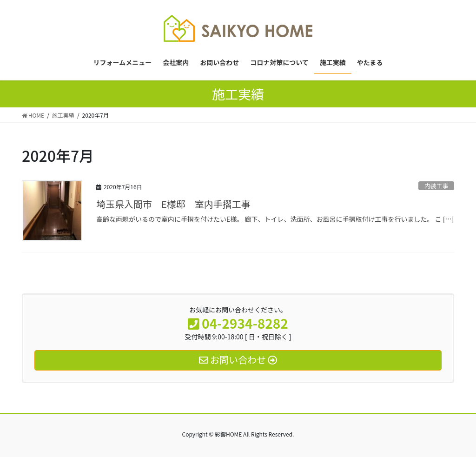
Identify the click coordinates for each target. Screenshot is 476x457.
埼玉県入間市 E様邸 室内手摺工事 (173, 204)
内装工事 (436, 186)
